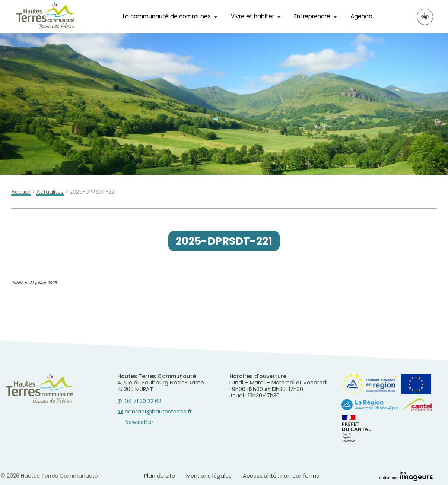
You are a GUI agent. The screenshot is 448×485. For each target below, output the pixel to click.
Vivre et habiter (252, 16)
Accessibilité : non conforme (281, 476)
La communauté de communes (167, 16)
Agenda (361, 16)
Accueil (21, 192)
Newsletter (139, 422)
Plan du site (160, 476)
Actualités (50, 192)
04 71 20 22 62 (143, 402)
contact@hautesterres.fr (158, 412)
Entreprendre (312, 16)
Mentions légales (209, 476)
